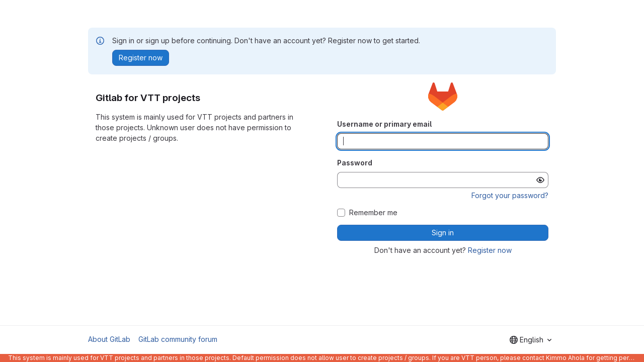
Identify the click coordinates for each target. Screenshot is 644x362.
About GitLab (109, 339)
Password (355, 163)
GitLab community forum (178, 339)
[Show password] (540, 180)
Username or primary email (384, 124)
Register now (490, 250)
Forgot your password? (510, 195)
